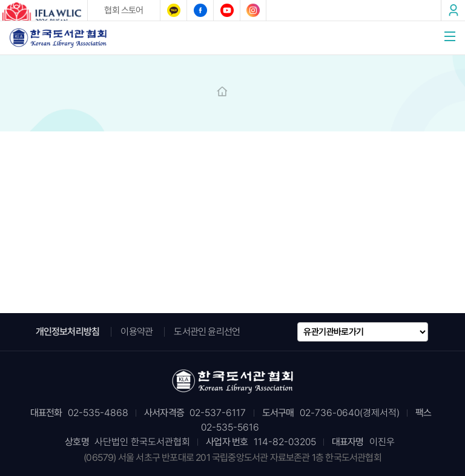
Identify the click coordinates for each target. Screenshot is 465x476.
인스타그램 (253, 10)
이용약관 (137, 332)
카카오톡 (173, 10)
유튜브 (226, 10)
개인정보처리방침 (68, 332)
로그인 (453, 10)
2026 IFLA (44, 13)
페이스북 (200, 10)
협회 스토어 (124, 10)
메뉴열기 (450, 36)
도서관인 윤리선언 (207, 332)
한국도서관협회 (58, 38)
